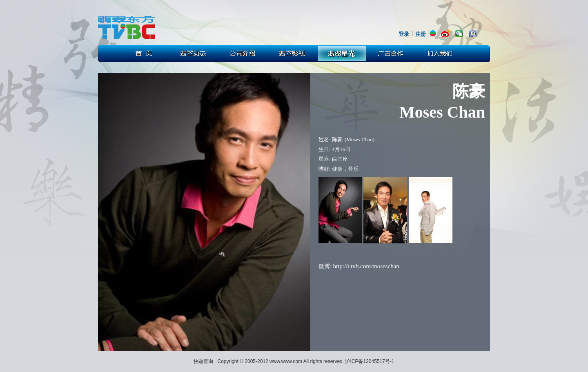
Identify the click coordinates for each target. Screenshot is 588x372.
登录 (404, 34)
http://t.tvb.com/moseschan (366, 266)
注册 (421, 34)
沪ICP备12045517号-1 (370, 361)
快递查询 (203, 361)
